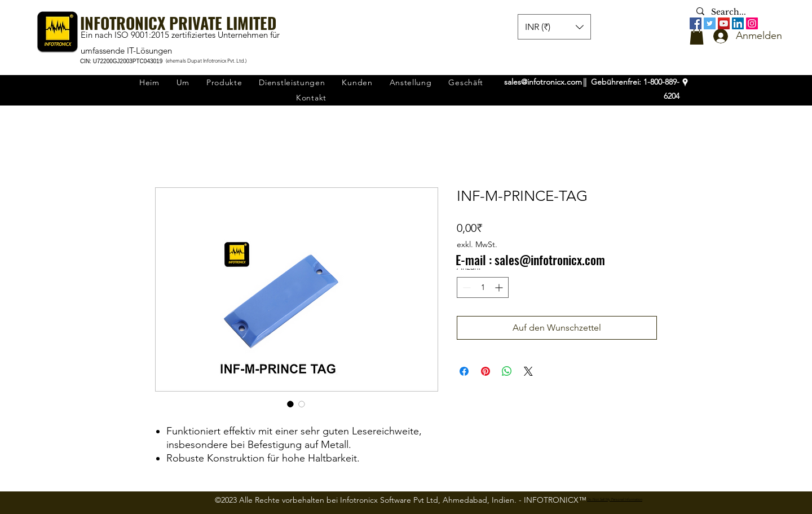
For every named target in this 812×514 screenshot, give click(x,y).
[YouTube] (724, 23)
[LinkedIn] (738, 23)
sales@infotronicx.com (543, 82)
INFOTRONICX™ (555, 500)
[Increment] (500, 287)
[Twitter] (710, 23)
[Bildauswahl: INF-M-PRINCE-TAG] (290, 404)
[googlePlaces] (685, 82)
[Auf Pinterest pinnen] (486, 371)
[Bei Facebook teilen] (464, 371)
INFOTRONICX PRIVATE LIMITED (178, 23)
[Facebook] (696, 23)
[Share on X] (528, 371)
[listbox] (554, 27)
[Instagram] (752, 23)
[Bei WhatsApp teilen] (507, 371)
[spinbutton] (483, 287)
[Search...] (731, 12)
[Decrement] (465, 287)
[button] (697, 36)
